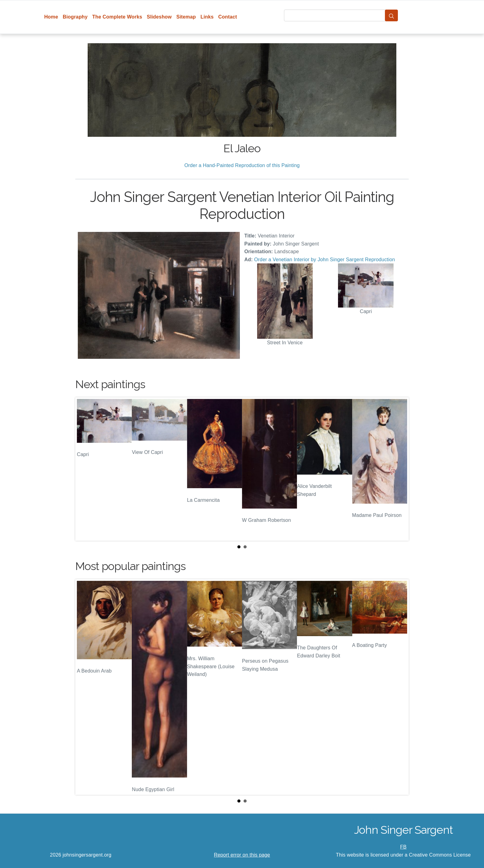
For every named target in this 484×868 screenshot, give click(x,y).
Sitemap (186, 17)
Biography (75, 17)
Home (51, 17)
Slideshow (159, 17)
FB (403, 847)
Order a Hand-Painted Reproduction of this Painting (242, 165)
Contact (228, 17)
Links (207, 17)
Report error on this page (242, 855)
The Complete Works (117, 17)
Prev (85, 469)
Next (399, 469)
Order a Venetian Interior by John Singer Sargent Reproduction (324, 260)
